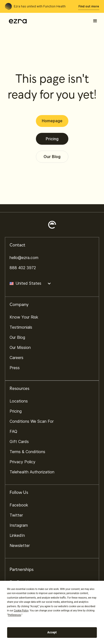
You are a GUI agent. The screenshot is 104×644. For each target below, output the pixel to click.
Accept (52, 632)
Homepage (52, 121)
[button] (95, 21)
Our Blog (52, 157)
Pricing (52, 139)
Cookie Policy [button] (21, 611)
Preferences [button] (14, 615)
